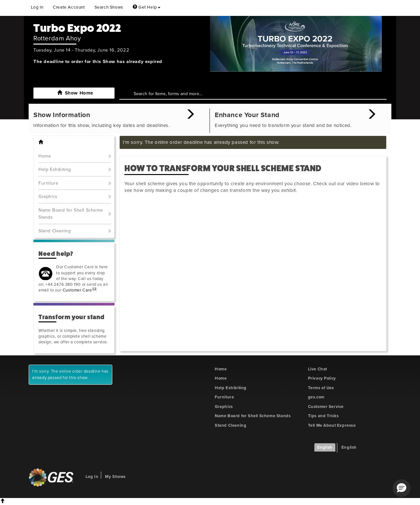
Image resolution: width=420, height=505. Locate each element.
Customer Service (326, 407)
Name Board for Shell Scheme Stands (71, 214)
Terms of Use (321, 388)
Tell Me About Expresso (332, 425)
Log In (37, 7)
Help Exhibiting (55, 169)
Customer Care (77, 290)
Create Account (69, 7)
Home (45, 156)
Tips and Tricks (323, 416)
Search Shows (109, 7)
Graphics (48, 196)
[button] (402, 488)
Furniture (48, 183)
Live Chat (318, 369)
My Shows (115, 477)
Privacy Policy (322, 378)
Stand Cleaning (55, 231)
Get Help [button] (147, 7)
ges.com (316, 397)
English (325, 447)
